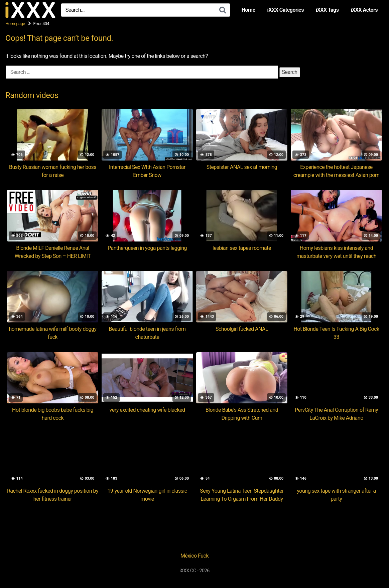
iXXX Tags (327, 10)
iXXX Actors (364, 10)
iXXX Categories (286, 10)
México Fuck (194, 556)
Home (248, 10)
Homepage (15, 24)
